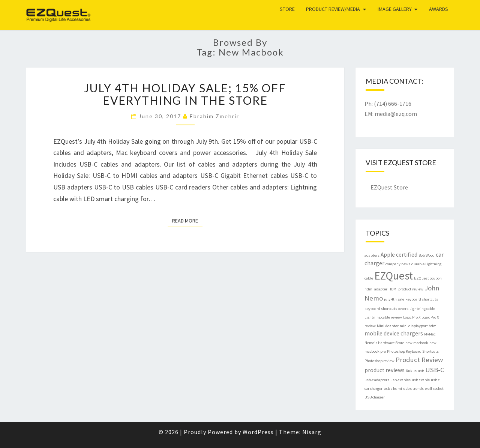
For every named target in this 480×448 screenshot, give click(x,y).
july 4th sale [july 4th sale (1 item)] (394, 299)
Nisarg (312, 432)
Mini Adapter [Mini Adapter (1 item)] (388, 326)
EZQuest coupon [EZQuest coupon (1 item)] (428, 278)
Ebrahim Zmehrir (214, 116)
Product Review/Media (333, 9)
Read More (187, 220)
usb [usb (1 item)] (421, 371)
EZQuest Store (389, 187)
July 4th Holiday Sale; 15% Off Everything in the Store (185, 94)
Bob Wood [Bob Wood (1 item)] (427, 255)
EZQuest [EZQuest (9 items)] (394, 276)
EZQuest (47, 9)
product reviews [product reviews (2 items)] (385, 370)
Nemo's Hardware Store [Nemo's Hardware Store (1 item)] (384, 343)
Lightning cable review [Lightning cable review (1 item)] (383, 317)
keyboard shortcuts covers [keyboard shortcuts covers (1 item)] (386, 309)
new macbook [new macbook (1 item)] (417, 343)
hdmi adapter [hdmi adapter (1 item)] (376, 289)
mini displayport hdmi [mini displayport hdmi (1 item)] (419, 326)
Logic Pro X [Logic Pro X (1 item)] (412, 317)
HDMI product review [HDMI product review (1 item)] (406, 289)
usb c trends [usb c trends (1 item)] (413, 389)
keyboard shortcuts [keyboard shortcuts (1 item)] (422, 299)
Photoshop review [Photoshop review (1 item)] (379, 361)
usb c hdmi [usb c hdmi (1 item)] (393, 389)
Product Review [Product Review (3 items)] (419, 360)
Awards (439, 9)
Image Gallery (395, 9)
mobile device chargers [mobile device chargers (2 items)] (394, 333)
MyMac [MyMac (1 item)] (430, 334)
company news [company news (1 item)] (398, 264)
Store (287, 9)
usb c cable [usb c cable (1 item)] (421, 380)
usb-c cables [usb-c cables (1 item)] (400, 380)
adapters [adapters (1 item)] (372, 255)
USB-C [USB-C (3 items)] (435, 370)
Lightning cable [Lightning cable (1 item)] (422, 309)
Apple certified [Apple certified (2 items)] (399, 255)
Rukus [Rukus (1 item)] (411, 371)
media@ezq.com (396, 114)
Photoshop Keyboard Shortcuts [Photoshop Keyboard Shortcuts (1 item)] (413, 351)
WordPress (258, 432)
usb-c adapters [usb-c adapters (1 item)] (377, 380)
